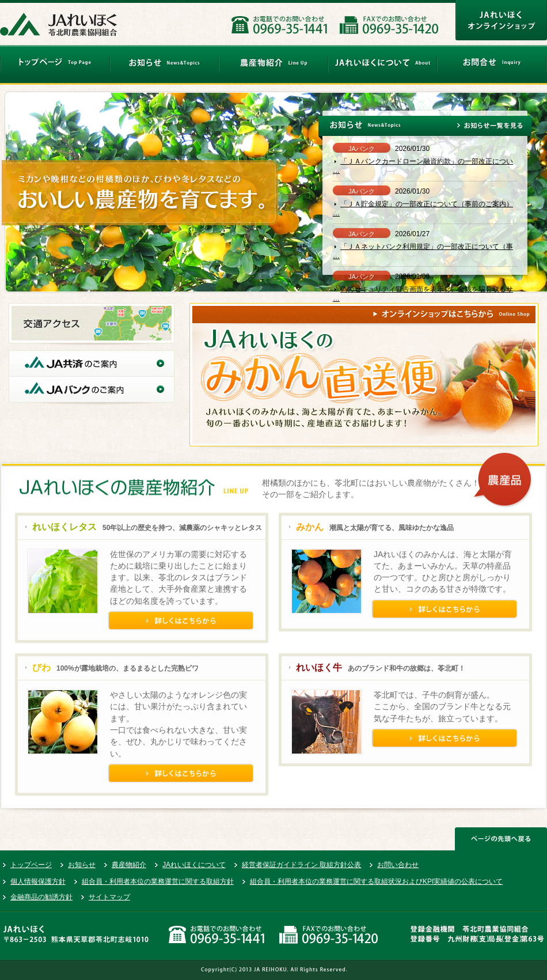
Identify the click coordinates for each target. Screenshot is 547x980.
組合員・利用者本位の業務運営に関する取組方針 (158, 881)
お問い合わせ (398, 865)
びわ (41, 667)
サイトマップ (109, 897)
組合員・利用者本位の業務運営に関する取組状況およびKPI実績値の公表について (376, 881)
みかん (310, 527)
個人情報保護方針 (38, 881)
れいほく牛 (319, 667)
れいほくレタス (64, 527)
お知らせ (82, 865)
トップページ (31, 865)
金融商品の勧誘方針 (41, 897)
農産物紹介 (129, 865)
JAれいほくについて (194, 865)
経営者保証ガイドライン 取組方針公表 (301, 865)
